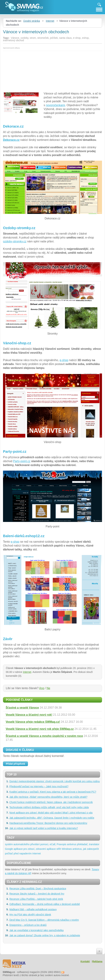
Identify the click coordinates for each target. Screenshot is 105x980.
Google (9, 849)
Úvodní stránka (31, 21)
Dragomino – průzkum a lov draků (28, 925)
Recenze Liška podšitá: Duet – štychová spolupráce (38, 889)
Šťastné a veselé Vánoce (22, 708)
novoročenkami (55, 105)
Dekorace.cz (11, 140)
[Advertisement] (52, 70)
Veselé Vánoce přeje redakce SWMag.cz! (33, 722)
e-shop (64, 360)
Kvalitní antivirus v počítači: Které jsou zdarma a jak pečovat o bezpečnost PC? (53, 792)
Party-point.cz (22, 461)
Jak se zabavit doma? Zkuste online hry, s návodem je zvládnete (45, 935)
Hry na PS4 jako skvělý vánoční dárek (30, 915)
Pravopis (62, 844)
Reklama (97, 961)
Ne (48, 688)
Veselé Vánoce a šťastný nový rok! (29, 715)
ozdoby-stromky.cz (15, 241)
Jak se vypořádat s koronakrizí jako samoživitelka (37, 930)
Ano (42, 688)
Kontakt (85, 961)
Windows (67, 849)
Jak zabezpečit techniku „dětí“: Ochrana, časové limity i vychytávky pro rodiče (52, 818)
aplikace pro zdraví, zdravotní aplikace (35, 849)
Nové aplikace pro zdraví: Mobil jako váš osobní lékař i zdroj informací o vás (51, 813)
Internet (50, 21)
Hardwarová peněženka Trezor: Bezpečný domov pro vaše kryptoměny (48, 823)
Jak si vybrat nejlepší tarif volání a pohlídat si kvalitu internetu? (44, 828)
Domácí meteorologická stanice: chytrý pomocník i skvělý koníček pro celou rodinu (55, 781)
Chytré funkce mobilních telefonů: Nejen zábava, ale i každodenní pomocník (51, 802)
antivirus (72, 844)
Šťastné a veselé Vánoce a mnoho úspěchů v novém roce (44, 736)
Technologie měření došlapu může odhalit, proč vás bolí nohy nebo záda (49, 807)
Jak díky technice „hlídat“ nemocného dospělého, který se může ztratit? (48, 797)
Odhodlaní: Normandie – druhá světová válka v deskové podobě (45, 904)
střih (59, 849)
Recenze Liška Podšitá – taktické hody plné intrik (36, 899)
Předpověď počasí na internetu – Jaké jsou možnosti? (39, 786)
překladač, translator (88, 844)
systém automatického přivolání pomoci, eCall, (30, 844)
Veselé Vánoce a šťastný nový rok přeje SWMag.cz (40, 729)
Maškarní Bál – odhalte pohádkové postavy (33, 909)
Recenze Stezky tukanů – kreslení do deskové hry (37, 894)
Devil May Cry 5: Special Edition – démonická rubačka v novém (44, 920)
